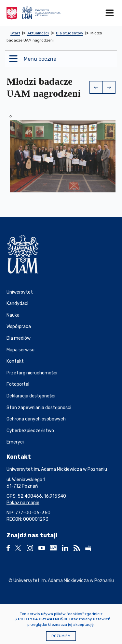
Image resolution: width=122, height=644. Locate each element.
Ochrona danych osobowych (36, 419)
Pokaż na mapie (23, 503)
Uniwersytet (20, 292)
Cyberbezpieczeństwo (30, 431)
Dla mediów (19, 338)
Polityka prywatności (43, 619)
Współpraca (19, 327)
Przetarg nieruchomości (32, 373)
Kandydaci (17, 304)
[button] (96, 87)
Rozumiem (61, 636)
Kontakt (15, 361)
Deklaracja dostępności (31, 396)
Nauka (13, 315)
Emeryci (15, 442)
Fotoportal (18, 384)
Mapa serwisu (20, 350)
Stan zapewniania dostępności (39, 408)
